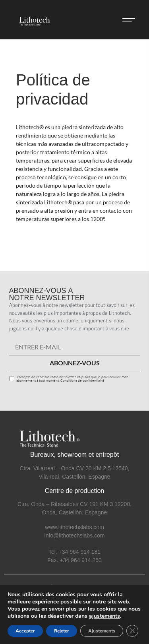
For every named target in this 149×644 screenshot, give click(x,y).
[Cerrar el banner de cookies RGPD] (132, 631)
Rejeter (62, 631)
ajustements (104, 616)
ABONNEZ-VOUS (75, 363)
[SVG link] (33, 20)
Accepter (25, 631)
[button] (129, 20)
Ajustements (102, 631)
